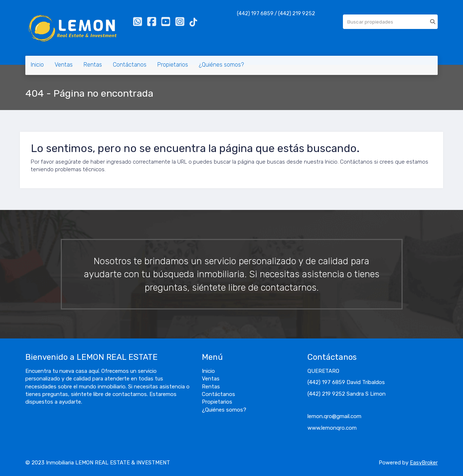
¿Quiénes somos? (221, 65)
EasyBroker (424, 463)
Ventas (64, 65)
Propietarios (173, 65)
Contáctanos (130, 65)
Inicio (37, 65)
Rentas (93, 65)
